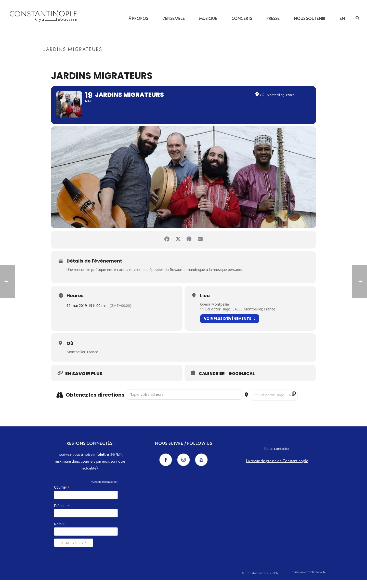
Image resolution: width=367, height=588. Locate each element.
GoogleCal (242, 381)
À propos (138, 18)
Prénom (62, 513)
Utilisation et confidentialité (308, 581)
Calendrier (212, 381)
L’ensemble (174, 18)
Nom (59, 532)
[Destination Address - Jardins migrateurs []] (274, 403)
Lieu (205, 303)
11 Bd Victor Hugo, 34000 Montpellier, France (238, 317)
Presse (273, 18)
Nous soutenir (310, 18)
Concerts (242, 18)
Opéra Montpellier (215, 312)
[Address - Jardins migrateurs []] (185, 402)
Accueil (282, 60)
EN (342, 18)
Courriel (62, 495)
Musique (208, 18)
